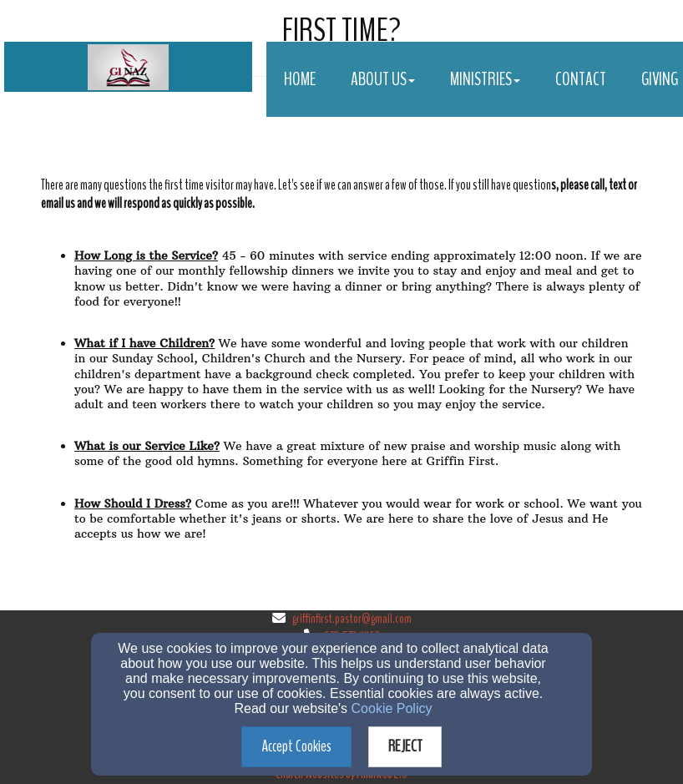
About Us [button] (383, 79)
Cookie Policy (392, 708)
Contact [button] (581, 79)
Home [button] (300, 79)
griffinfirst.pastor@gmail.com (352, 619)
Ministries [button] (485, 79)
